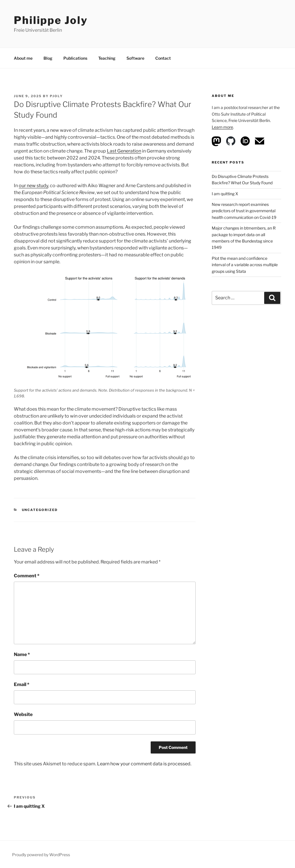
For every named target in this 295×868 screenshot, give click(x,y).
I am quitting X (225, 194)
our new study (33, 186)
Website (23, 714)
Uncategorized (40, 510)
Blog (48, 58)
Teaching (107, 58)
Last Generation (124, 151)
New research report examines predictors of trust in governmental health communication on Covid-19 (244, 211)
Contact (163, 58)
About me (23, 58)
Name (22, 654)
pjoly (56, 96)
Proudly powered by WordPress (41, 855)
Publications (75, 58)
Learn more (222, 127)
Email (22, 684)
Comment (27, 576)
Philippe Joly (51, 20)
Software (135, 58)
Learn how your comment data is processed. (144, 764)
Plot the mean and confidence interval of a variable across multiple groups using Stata (245, 265)
